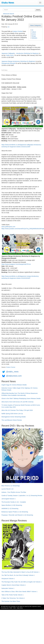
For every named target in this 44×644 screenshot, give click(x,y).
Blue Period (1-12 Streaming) (11, 486)
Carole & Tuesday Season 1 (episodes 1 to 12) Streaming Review (22, 496)
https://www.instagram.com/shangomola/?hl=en (16, 264)
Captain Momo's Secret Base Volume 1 (14, 585)
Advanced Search (9, 14)
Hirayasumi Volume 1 (8, 579)
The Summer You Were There (11, 601)
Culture (34, 32)
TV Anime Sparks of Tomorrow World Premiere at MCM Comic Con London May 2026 (21, 406)
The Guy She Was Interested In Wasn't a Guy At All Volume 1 (20, 572)
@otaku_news (12, 372)
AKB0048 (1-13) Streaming (10, 509)
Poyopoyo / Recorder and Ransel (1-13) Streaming (17, 515)
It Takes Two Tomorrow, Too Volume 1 (13, 598)
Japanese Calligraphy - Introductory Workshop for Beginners (20, 53)
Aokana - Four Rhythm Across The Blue (14, 492)
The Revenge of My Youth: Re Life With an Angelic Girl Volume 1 (22, 582)
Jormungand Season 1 (9, 499)
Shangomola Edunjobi (8, 63)
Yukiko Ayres (10, 55)
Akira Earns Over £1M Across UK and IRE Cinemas (18, 402)
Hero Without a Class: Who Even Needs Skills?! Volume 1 (19, 592)
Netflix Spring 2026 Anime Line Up (12, 414)
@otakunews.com (14, 376)
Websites (34, 38)
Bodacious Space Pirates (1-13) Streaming (15, 512)
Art (32, 30)
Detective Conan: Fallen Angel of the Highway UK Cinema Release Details (19, 389)
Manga (34, 36)
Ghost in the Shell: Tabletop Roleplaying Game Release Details (21, 398)
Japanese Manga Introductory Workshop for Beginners (18, 61)
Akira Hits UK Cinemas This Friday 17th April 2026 (17, 410)
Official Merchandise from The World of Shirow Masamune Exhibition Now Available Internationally (20, 394)
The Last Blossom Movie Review (12, 420)
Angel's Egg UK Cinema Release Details (14, 385)
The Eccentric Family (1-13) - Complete (14, 502)
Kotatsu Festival (18, 31)
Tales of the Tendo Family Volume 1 (13, 595)
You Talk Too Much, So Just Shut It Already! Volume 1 (18, 575)
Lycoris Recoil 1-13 (7, 489)
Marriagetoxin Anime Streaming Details (14, 417)
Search (38, 10)
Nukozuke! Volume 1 (8, 588)
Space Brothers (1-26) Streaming (12, 505)
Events (34, 34)
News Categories (36, 25)
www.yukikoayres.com (8, 227)
